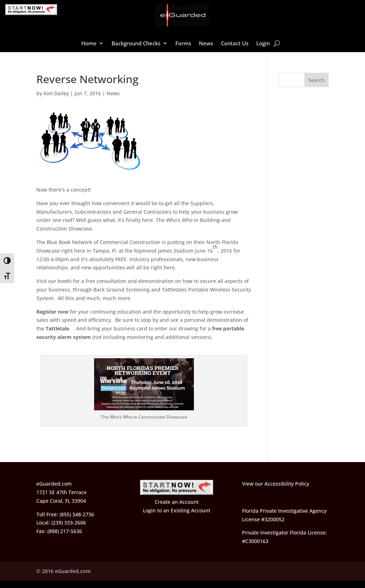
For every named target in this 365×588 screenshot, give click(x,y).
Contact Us (235, 44)
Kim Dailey (56, 93)
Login (263, 44)
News (206, 44)
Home (89, 44)
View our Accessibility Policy (276, 484)
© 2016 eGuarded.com (63, 571)
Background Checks (136, 44)
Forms (183, 44)
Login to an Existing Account (177, 510)
